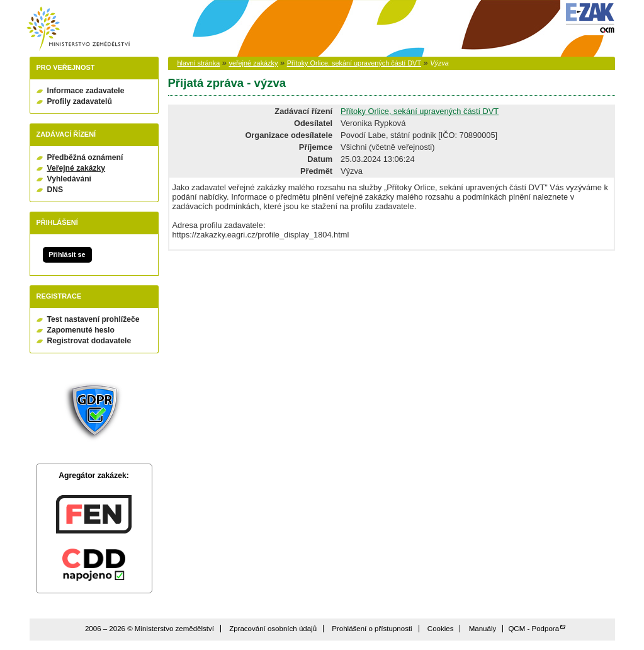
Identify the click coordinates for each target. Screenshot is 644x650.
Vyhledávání (70, 179)
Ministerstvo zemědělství (78, 29)
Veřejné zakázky (76, 168)
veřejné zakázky (253, 63)
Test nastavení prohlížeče (93, 319)
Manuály (483, 629)
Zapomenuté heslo (81, 330)
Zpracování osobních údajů (273, 629)
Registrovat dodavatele (89, 341)
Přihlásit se (67, 254)
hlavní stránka (199, 63)
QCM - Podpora (534, 629)
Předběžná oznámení (85, 157)
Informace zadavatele (86, 91)
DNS (55, 190)
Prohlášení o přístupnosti (372, 629)
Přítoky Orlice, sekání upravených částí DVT (354, 63)
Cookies (441, 629)
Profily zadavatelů (80, 101)
